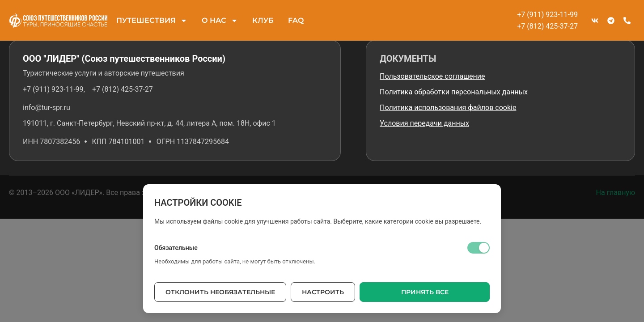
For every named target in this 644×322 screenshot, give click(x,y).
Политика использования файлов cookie (448, 108)
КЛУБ (263, 20)
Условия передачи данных (424, 123)
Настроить (323, 292)
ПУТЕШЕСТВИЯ (152, 21)
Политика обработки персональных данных (454, 92)
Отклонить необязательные (220, 292)
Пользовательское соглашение (432, 76)
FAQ (296, 20)
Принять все (425, 292)
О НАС (220, 21)
